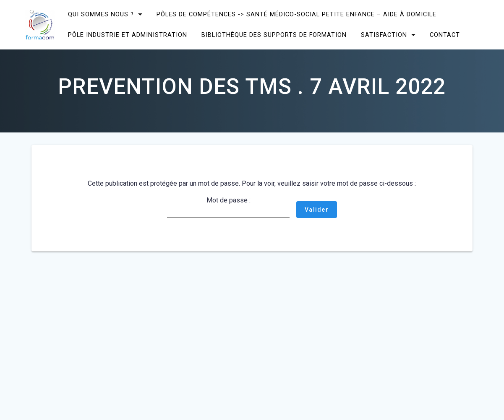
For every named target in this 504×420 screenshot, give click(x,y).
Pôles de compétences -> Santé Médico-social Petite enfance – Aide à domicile (296, 14)
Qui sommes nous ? (101, 14)
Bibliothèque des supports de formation (274, 35)
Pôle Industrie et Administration (128, 35)
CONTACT (445, 35)
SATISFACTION (384, 35)
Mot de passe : (228, 207)
